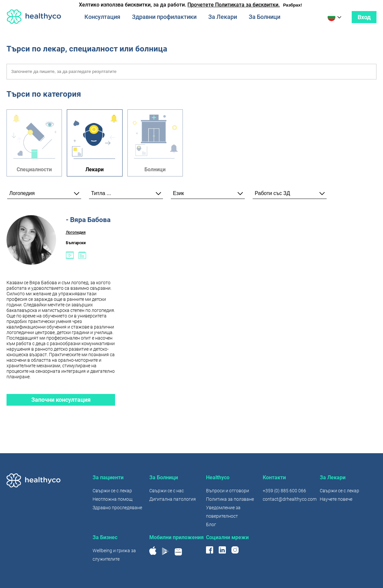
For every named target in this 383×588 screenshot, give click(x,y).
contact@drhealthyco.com (290, 499)
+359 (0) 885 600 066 (284, 491)
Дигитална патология (173, 499)
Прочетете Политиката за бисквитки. (234, 5)
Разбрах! (292, 5)
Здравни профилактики (164, 17)
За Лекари (223, 17)
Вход (364, 17)
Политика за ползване (230, 499)
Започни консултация (61, 400)
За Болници (265, 17)
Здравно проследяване (117, 508)
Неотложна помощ (112, 499)
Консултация (102, 17)
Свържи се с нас (167, 491)
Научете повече (336, 499)
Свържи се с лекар (112, 491)
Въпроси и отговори (228, 491)
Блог (211, 525)
